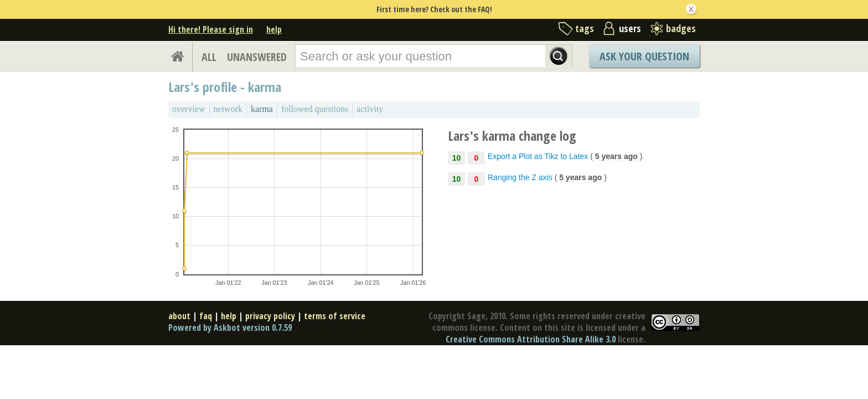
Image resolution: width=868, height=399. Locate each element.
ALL (209, 57)
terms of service (335, 316)
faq (206, 316)
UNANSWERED (257, 57)
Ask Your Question (644, 56)
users (630, 28)
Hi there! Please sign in (211, 29)
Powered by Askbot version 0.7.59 (230, 328)
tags (585, 28)
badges (681, 28)
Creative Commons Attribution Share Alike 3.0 (531, 339)
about (179, 316)
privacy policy (270, 316)
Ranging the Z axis (520, 177)
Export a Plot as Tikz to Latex (538, 156)
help (274, 29)
